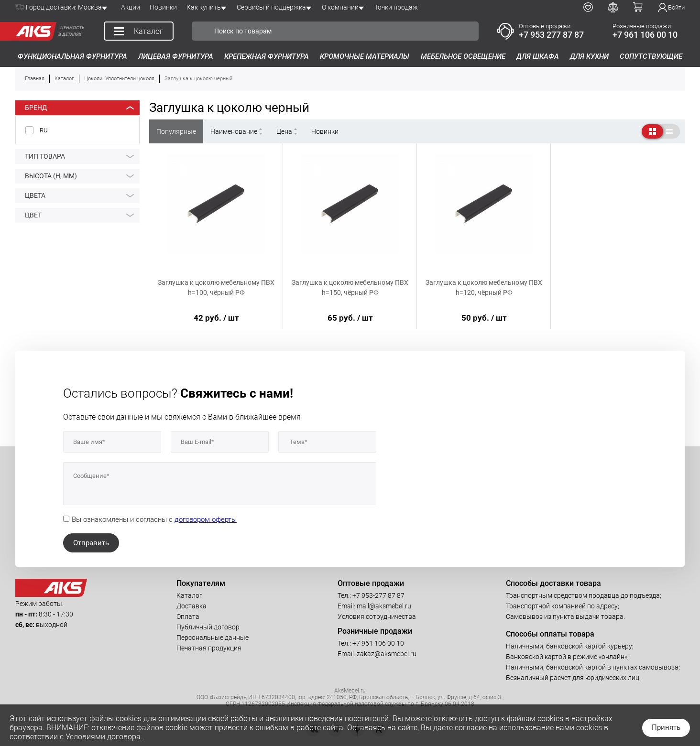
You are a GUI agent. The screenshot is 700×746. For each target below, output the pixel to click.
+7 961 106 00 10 (645, 35)
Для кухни (589, 56)
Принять (666, 727)
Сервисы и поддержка (271, 7)
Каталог (189, 595)
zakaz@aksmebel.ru (387, 654)
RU (44, 130)
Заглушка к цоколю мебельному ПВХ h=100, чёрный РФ (216, 287)
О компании (340, 7)
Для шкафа (538, 56)
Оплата (188, 616)
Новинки (163, 7)
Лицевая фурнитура (176, 56)
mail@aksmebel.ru (384, 606)
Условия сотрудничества (377, 616)
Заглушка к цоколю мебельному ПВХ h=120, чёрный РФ (484, 287)
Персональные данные (213, 638)
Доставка (191, 606)
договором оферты (206, 519)
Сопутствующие (651, 56)
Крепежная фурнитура (267, 56)
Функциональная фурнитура (72, 56)
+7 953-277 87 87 (378, 595)
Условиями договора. (104, 737)
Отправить (91, 543)
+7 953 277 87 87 (551, 35)
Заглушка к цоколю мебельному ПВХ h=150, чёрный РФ (350, 287)
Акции (131, 7)
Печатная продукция (209, 648)
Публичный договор (208, 627)
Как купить (204, 7)
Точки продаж (396, 7)
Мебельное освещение (463, 56)
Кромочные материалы (365, 56)
